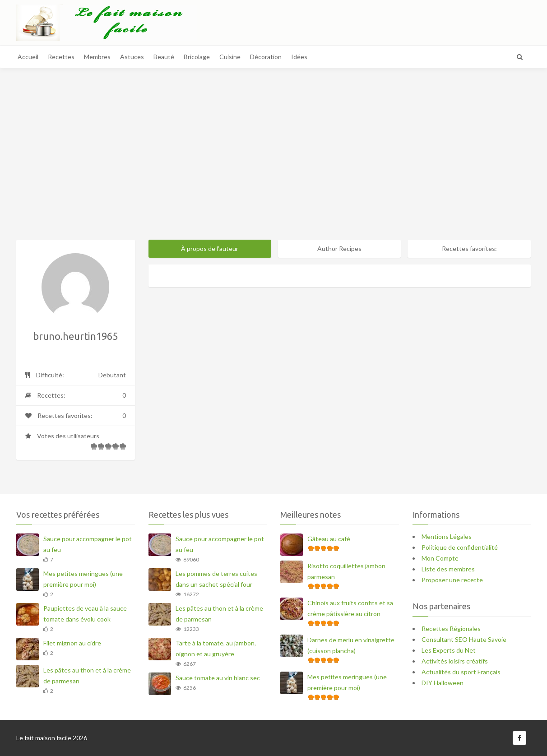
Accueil (28, 57)
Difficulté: (76, 375)
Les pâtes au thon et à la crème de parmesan (87, 675)
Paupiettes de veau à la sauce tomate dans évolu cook (85, 614)
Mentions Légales (447, 536)
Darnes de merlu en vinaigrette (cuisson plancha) (351, 645)
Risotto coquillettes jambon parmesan (346, 571)
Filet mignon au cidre (72, 643)
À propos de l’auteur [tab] (210, 248)
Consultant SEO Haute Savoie (464, 639)
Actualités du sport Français (461, 672)
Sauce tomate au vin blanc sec (218, 678)
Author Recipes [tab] (339, 248)
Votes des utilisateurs (76, 444)
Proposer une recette (452, 580)
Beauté (164, 57)
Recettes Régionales (451, 628)
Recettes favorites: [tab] (469, 248)
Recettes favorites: (76, 416)
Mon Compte (440, 558)
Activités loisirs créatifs (455, 661)
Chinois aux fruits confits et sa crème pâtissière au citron (350, 608)
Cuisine (230, 57)
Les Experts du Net (449, 650)
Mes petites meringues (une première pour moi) (83, 579)
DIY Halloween (443, 683)
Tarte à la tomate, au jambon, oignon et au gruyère (216, 648)
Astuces (132, 57)
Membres (97, 57)
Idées (299, 57)
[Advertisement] (273, 165)
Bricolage (197, 57)
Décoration (266, 57)
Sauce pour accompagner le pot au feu (88, 544)
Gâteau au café (329, 539)
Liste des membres (448, 569)
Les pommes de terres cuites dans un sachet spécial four (216, 579)
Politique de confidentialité (460, 547)
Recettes (61, 57)
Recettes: (76, 395)
